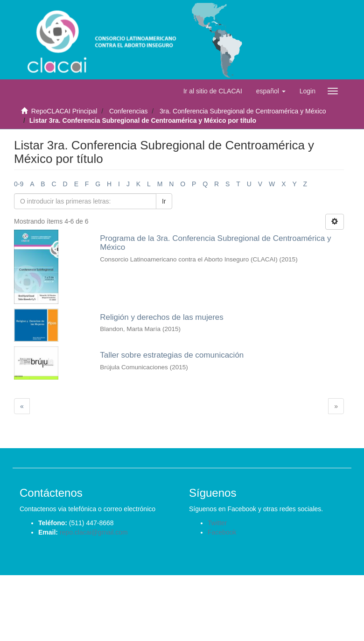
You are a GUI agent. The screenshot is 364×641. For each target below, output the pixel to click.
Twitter (217, 523)
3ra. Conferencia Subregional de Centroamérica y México (243, 111)
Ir (164, 201)
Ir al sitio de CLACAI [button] (213, 91)
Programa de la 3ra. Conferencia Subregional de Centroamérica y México (215, 243)
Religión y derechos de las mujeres (162, 317)
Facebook (222, 532)
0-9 (19, 184)
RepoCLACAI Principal (64, 111)
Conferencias (129, 111)
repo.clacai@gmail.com (94, 532)
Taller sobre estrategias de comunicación (172, 355)
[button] (271, 91)
